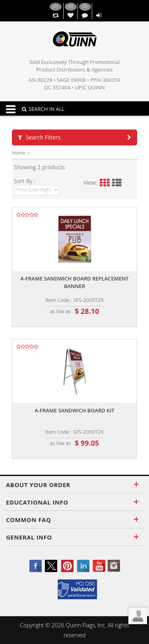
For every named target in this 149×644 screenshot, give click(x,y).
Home (19, 153)
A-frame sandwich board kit (74, 410)
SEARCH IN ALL (43, 109)
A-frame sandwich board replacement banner (74, 282)
